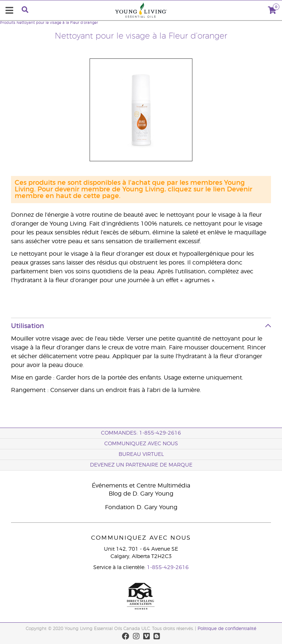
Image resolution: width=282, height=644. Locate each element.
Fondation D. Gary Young (141, 507)
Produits (8, 23)
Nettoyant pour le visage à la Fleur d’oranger (57, 23)
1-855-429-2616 (168, 568)
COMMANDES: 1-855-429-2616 (141, 433)
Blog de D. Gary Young (141, 494)
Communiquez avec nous (141, 444)
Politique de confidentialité (227, 629)
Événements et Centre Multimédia (141, 486)
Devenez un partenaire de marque (141, 465)
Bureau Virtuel (141, 454)
